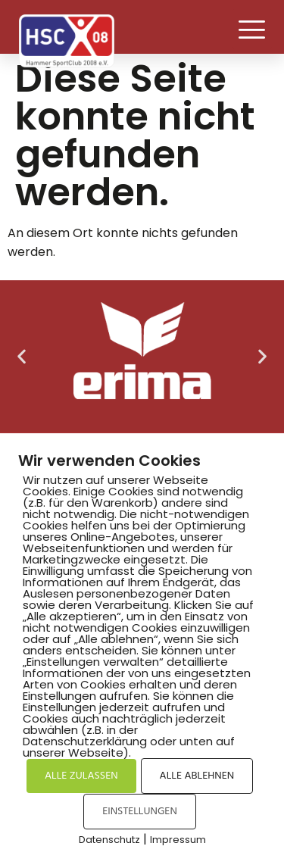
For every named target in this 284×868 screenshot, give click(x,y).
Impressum (178, 840)
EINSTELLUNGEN (140, 812)
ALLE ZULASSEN (81, 776)
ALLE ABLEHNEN (197, 776)
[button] (252, 29)
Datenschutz (109, 840)
